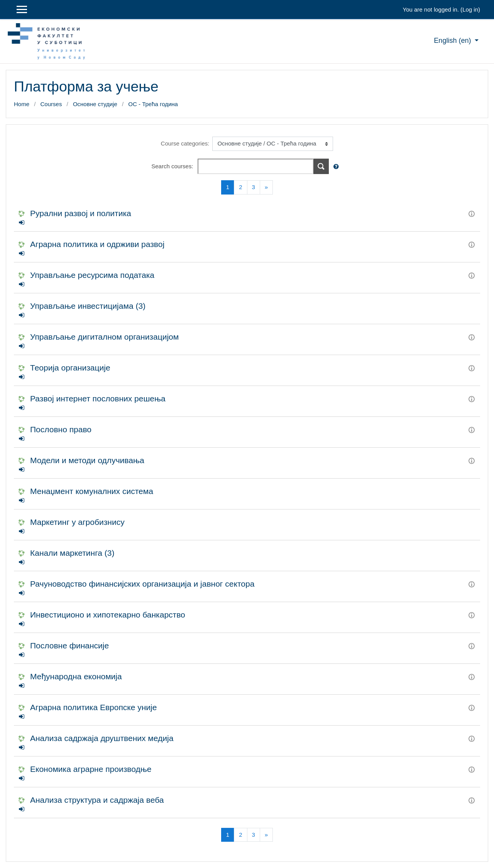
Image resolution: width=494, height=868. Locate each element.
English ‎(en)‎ (453, 41)
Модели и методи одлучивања (87, 460)
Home (22, 104)
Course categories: (185, 143)
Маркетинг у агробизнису (77, 522)
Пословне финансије (69, 646)
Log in (470, 9)
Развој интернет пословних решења (98, 398)
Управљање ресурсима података (92, 275)
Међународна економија (76, 676)
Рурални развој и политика (81, 213)
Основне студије (95, 104)
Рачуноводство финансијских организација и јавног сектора (142, 584)
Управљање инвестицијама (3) (88, 306)
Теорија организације (70, 368)
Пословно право (61, 429)
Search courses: (173, 166)
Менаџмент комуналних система (92, 491)
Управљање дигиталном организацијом (104, 337)
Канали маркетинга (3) (72, 553)
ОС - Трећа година (153, 104)
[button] (338, 167)
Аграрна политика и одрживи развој (97, 244)
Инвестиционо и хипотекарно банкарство (108, 615)
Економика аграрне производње (91, 769)
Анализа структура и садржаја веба (97, 800)
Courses (51, 104)
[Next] (266, 187)
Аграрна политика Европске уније (93, 707)
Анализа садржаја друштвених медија (102, 738)
